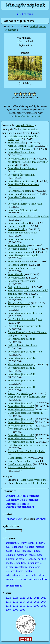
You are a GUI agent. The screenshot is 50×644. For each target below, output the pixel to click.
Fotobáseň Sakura (17, 265)
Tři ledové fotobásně (19, 303)
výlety (41, 575)
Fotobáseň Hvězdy (18, 246)
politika (42, 559)
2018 (15, 602)
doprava (40, 543)
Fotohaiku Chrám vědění (21, 152)
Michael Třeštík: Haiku (20, 146)
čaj (26, 579)
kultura (37, 551)
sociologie (34, 567)
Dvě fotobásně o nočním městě (24, 326)
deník (31, 543)
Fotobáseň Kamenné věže (22, 268)
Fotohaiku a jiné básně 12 (22, 374)
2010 (29, 606)
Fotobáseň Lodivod (18, 223)
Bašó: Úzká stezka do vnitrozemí (26, 413)
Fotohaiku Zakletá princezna (23, 184)
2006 (15, 610)
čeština (33, 579)
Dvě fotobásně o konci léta (22, 345)
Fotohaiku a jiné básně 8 (21, 406)
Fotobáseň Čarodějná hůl (21, 175)
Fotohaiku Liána (17, 143)
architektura (12, 543)
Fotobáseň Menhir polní (21, 194)
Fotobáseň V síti (17, 229)
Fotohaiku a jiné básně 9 (21, 403)
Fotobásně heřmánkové (20, 262)
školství (43, 579)
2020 (44, 598)
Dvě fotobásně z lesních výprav (25, 320)
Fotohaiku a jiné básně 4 (21, 426)
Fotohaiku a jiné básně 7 (21, 410)
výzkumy (11, 579)
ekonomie (18, 547)
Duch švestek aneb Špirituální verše (27, 397)
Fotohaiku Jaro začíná (20, 191)
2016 (29, 602)
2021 (37, 598)
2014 (44, 602)
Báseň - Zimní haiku (19, 461)
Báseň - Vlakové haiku (20, 464)
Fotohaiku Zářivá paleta (21, 159)
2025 (8, 598)
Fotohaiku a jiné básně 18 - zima (25, 307)
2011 (22, 606)
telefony (10, 571)
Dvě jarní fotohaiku (18, 287)
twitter (42, 27)
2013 (8, 606)
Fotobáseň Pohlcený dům (21, 281)
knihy (17, 551)
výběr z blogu (13, 575)
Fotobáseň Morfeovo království (25, 204)
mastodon (22, 555)
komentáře (11, 30)
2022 (29, 598)
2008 (43, 606)
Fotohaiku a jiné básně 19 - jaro (25, 297)
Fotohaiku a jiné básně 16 (22, 339)
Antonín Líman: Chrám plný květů (26, 451)
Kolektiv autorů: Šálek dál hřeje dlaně (28, 217)
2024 (15, 598)
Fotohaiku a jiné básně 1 (21, 442)
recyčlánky (21, 567)
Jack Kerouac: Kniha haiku (22, 233)
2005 (22, 610)
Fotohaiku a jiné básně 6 (21, 419)
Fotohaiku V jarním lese (21, 181)
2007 (8, 610)
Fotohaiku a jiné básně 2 (21, 439)
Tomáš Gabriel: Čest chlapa (31, 483)
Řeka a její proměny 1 (20, 394)
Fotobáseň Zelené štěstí (20, 249)
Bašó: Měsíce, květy (19, 458)
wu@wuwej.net (14, 519)
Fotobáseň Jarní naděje (20, 252)
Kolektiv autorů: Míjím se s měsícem (28, 445)
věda (20, 579)
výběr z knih (29, 575)
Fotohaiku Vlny (16, 274)
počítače (10, 563)
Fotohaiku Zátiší (17, 278)
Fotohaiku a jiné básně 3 (21, 435)
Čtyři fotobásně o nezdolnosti (24, 429)
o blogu (10, 559)
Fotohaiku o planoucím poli (23, 255)
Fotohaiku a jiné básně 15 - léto (25, 352)
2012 (15, 606)
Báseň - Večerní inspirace (22, 467)
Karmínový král (16, 226)
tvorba (33, 27)
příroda (10, 567)
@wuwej (41, 519)
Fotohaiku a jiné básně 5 (21, 422)
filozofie (29, 547)
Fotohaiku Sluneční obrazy (22, 168)
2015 (37, 602)
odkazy (32, 559)
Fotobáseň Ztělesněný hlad (22, 210)
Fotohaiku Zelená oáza (20, 149)
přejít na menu (25, 14)
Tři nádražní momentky (21, 365)
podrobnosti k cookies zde (29, 116)
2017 (22, 602)
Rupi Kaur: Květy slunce (34, 480)
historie (40, 547)
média (32, 555)
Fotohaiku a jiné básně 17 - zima (25, 313)
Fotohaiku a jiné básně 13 (22, 368)
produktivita (35, 563)
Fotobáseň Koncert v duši (22, 239)
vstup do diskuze (25, 125)
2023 (22, 598)
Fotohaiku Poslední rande (22, 197)
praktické (21, 563)
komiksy (26, 551)
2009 (36, 606)
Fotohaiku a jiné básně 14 (22, 358)
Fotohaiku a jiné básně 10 (22, 387)
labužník (10, 555)
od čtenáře (21, 559)
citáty (23, 543)
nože (40, 555)
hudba (9, 551)
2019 (8, 602)
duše (8, 547)
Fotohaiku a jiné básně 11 (22, 381)
